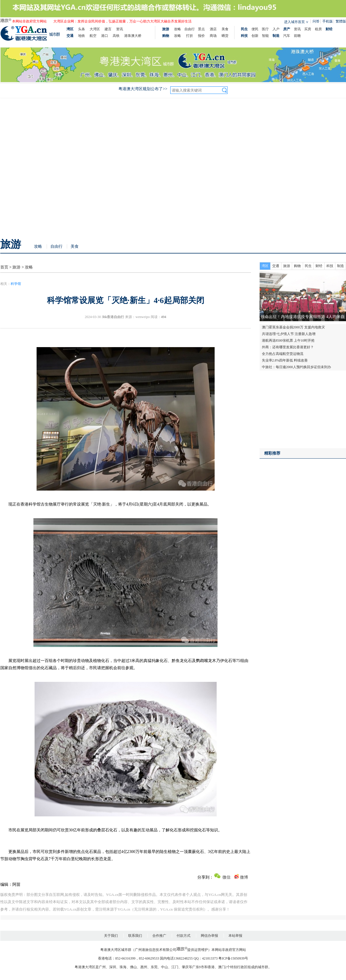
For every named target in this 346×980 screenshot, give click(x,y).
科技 (330, 266)
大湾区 (95, 29)
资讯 (120, 29)
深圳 (113, 967)
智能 (265, 36)
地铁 (82, 36)
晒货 (225, 36)
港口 (105, 36)
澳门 (222, 967)
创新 (255, 36)
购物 (297, 266)
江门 (175, 967)
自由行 (190, 29)
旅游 (11, 244)
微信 (222, 877)
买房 (308, 29)
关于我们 (111, 936)
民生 (308, 266)
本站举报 (235, 936)
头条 (82, 29)
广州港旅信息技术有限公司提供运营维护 (171, 950)
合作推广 (159, 936)
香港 (211, 967)
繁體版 (341, 21)
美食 (225, 29)
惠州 (144, 967)
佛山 (133, 967)
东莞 (154, 967)
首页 (4, 267)
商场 (213, 36)
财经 (319, 266)
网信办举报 (209, 936)
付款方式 (184, 936)
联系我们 (135, 936)
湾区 (265, 266)
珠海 (123, 967)
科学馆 (16, 284)
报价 (201, 36)
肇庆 (185, 967)
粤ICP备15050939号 (233, 958)
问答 (316, 21)
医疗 (265, 29)
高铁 (116, 36)
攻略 (177, 29)
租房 (318, 29)
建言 (108, 29)
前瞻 (297, 36)
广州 (102, 967)
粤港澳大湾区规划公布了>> (143, 89)
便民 (255, 29)
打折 (190, 36)
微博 (241, 877)
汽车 (287, 36)
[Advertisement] (62, 168)
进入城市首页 (294, 22)
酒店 (213, 29)
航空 (93, 36)
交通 (276, 266)
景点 (201, 29)
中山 (165, 967)
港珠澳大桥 (133, 36)
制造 (341, 266)
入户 (276, 29)
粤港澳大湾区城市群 (116, 950)
